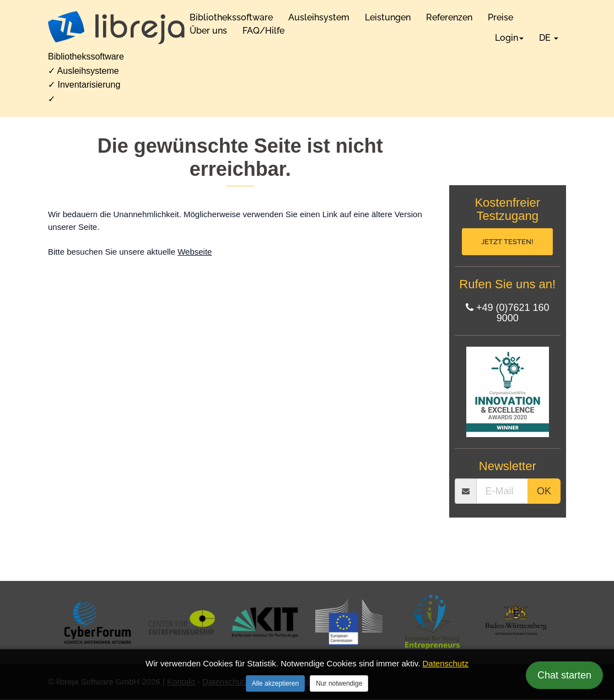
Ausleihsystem (319, 17)
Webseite (195, 252)
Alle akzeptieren (275, 683)
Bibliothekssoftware (231, 17)
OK (544, 492)
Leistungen (388, 17)
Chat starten (564, 675)
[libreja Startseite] (116, 28)
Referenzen (449, 17)
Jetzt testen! (507, 242)
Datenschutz (446, 663)
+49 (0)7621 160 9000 (508, 314)
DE (549, 38)
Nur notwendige (339, 683)
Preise (500, 17)
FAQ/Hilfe (263, 31)
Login (509, 38)
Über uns (208, 31)
